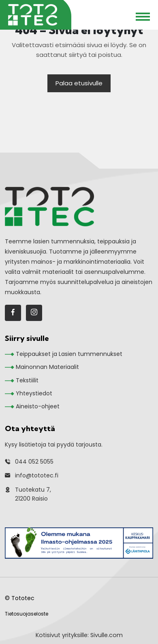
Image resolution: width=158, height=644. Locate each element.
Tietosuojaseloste (27, 614)
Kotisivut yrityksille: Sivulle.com (79, 635)
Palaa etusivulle (79, 83)
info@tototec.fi (37, 475)
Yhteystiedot (34, 393)
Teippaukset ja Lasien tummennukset (69, 354)
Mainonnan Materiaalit (47, 367)
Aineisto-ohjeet (38, 406)
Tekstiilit (27, 380)
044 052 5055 (34, 462)
